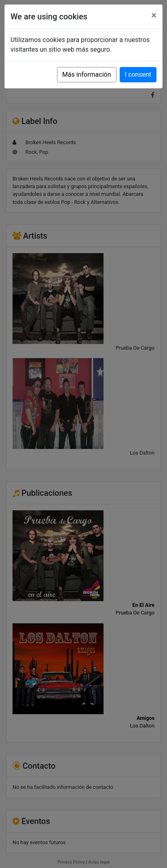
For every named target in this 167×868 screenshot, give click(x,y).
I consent (138, 74)
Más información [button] (87, 74)
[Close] (154, 15)
